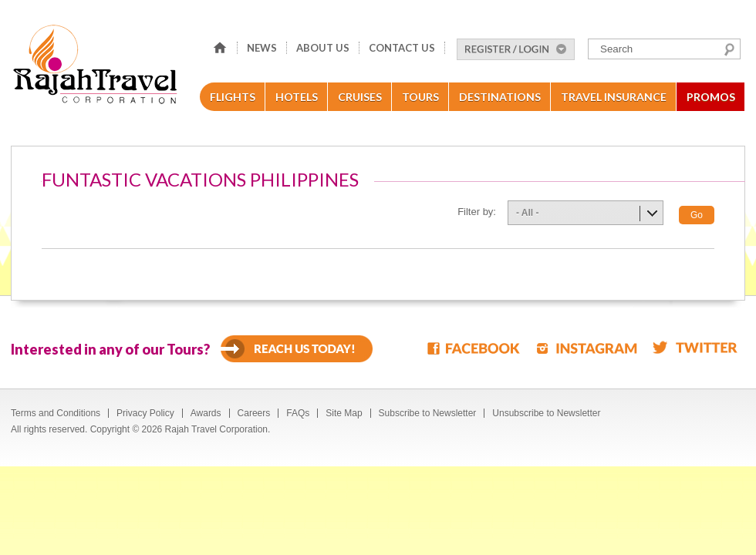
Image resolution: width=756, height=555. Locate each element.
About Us (323, 48)
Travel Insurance (614, 97)
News (262, 48)
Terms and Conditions (56, 413)
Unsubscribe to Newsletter (546, 413)
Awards (206, 413)
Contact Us (402, 48)
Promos (711, 97)
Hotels (297, 97)
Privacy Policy (145, 413)
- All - (528, 213)
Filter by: (477, 212)
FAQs (298, 413)
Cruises (360, 97)
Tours (420, 97)
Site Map (344, 413)
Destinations (500, 97)
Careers (254, 413)
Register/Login (516, 49)
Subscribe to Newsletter (428, 413)
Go (697, 215)
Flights (233, 97)
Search (729, 49)
